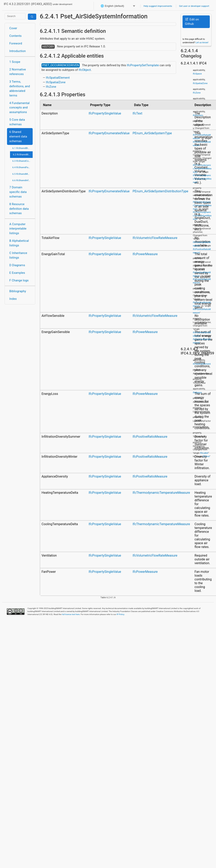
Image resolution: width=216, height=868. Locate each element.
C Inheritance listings (18, 255)
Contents (16, 36)
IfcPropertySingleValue (105, 113)
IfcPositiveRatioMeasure (150, 437)
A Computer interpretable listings (18, 229)
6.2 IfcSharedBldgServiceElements (23, 155)
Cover (13, 28)
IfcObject (85, 70)
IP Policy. (121, 614)
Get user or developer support (194, 6)
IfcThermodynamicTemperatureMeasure (161, 493)
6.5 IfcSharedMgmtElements (23, 174)
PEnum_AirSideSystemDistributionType (160, 191)
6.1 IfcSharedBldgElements (23, 148)
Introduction (18, 51)
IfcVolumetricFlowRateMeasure (155, 238)
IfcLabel (204, 453)
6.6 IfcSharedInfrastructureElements (23, 180)
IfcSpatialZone (56, 82)
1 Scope (15, 62)
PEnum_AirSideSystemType (152, 133)
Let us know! (202, 42)
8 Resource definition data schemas (19, 209)
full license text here (71, 614)
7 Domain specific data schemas (18, 192)
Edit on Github (192, 22)
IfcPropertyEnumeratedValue (109, 133)
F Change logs (19, 280)
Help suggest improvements (158, 6)
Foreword (16, 43)
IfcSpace (197, 74)
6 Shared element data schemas (18, 136)
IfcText (138, 113)
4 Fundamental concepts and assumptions (20, 108)
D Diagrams (17, 265)
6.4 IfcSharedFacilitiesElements (23, 167)
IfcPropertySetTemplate (143, 65)
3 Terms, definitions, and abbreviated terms (20, 88)
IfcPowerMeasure (145, 254)
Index (13, 299)
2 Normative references (18, 72)
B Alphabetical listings (19, 243)
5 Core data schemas (17, 122)
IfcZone (51, 87)
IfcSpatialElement (58, 78)
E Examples (17, 273)
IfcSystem (198, 115)
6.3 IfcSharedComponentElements (23, 161)
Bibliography (18, 291)
